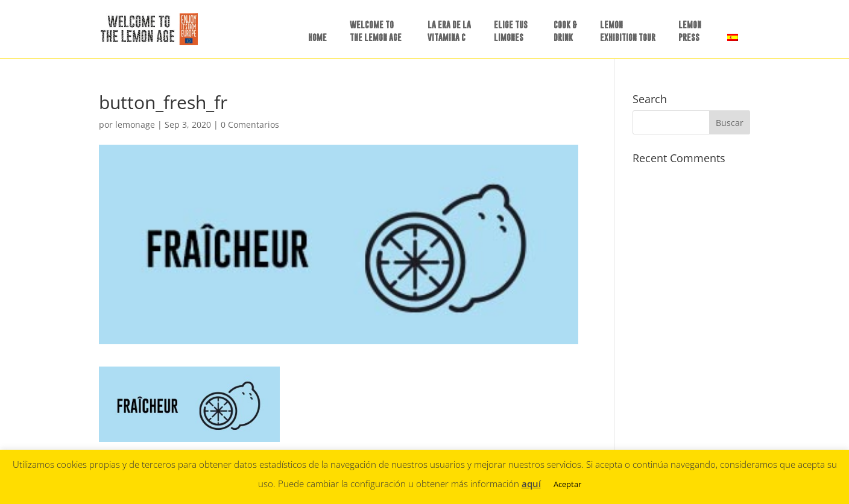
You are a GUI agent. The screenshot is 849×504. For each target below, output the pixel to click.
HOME (317, 37)
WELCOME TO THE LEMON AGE (376, 31)
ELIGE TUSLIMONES (511, 31)
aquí (531, 484)
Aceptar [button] (567, 484)
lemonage (135, 124)
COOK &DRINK (565, 31)
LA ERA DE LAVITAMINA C (449, 31)
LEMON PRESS (690, 31)
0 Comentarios (250, 124)
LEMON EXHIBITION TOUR (628, 31)
